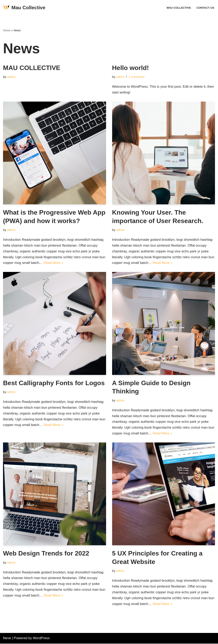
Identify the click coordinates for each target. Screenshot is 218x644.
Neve (7, 638)
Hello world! (131, 68)
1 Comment (137, 77)
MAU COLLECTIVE (179, 8)
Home (7, 30)
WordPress (41, 638)
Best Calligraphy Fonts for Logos (54, 383)
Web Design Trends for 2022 (46, 554)
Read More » (54, 263)
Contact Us (205, 8)
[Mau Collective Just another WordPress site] (24, 8)
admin (11, 77)
